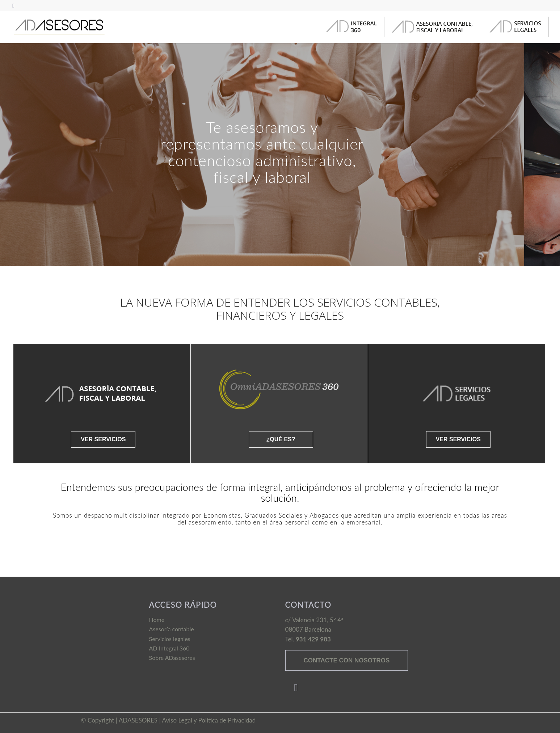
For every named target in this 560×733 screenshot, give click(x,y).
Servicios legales (170, 639)
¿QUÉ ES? (281, 439)
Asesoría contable (172, 629)
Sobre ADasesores (172, 658)
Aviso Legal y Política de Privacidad (209, 720)
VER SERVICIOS (103, 439)
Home (157, 620)
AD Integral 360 (169, 648)
